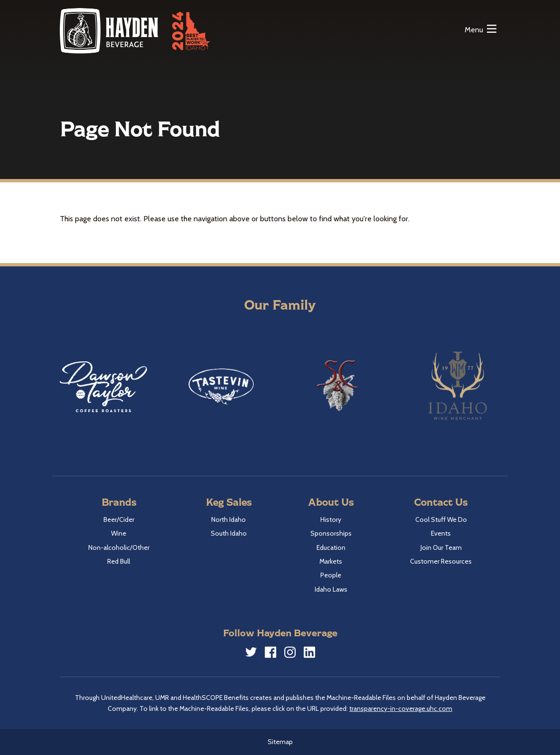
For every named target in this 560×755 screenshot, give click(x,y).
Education (331, 547)
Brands (119, 502)
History (331, 519)
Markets (331, 561)
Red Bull (119, 561)
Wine (119, 533)
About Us (331, 502)
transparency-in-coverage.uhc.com (401, 708)
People (331, 575)
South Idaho (229, 533)
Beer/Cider (119, 519)
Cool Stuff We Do (441, 519)
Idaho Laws (331, 589)
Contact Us (441, 502)
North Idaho (229, 519)
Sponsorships (331, 533)
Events (441, 533)
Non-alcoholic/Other (119, 547)
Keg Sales (229, 502)
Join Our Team (441, 547)
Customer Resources (441, 561)
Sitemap (280, 742)
